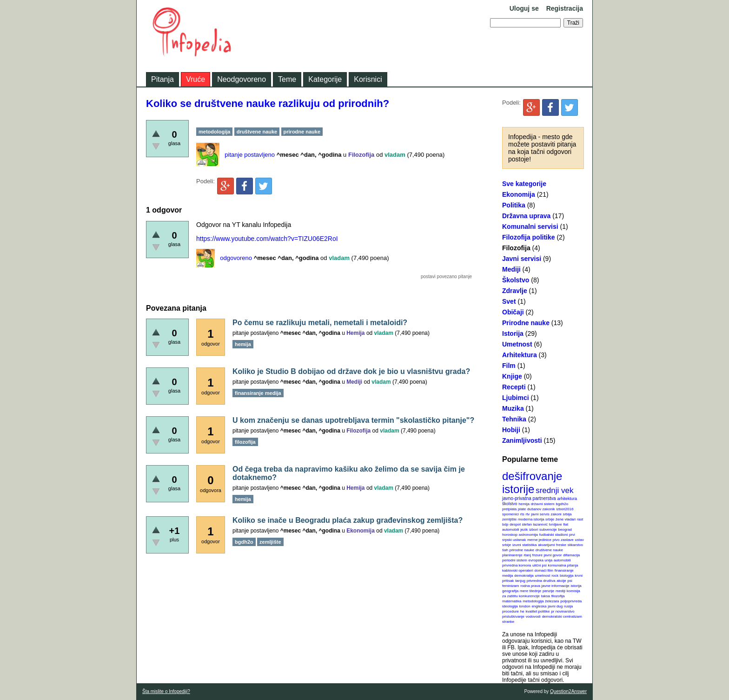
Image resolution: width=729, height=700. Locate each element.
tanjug (520, 581)
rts (522, 514)
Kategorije (325, 79)
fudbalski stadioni (553, 535)
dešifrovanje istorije (532, 483)
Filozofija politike (529, 237)
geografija (510, 591)
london (525, 606)
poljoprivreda (571, 601)
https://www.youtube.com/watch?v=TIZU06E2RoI (267, 239)
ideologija (510, 606)
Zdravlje (515, 291)
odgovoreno (236, 258)
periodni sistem (515, 560)
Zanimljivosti (522, 440)
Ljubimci (516, 398)
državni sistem (543, 504)
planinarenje (512, 555)
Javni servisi (522, 259)
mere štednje (530, 591)
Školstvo (516, 280)
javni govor (553, 555)
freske (561, 545)
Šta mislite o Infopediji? (166, 691)
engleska (539, 606)
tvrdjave (556, 524)
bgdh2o (562, 504)
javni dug (555, 606)
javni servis (540, 514)
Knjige (512, 376)
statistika (529, 545)
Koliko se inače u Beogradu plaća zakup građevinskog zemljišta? (348, 520)
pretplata (509, 509)
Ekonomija (519, 194)
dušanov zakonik (541, 509)
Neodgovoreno (242, 79)
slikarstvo (575, 545)
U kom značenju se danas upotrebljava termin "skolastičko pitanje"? (353, 420)
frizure (537, 555)
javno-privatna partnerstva (529, 498)
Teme (287, 79)
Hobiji (511, 430)
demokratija (524, 576)
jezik (524, 530)
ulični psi (540, 565)
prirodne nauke (522, 550)
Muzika (513, 408)
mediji (560, 591)
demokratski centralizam (562, 617)
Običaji (513, 312)
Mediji (511, 269)
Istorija (513, 333)
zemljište (509, 519)
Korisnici (368, 79)
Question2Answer (568, 691)
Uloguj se (524, 8)
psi (570, 581)
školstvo (510, 504)
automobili (562, 560)
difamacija (571, 555)
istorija (576, 586)
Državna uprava (526, 216)
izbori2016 (565, 509)
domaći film (543, 570)
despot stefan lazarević (529, 524)
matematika (512, 601)
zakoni (556, 514)
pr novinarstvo (563, 611)
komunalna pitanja (563, 565)
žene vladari (566, 519)
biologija (567, 576)
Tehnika (514, 419)
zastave (567, 540)
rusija (568, 606)
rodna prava (530, 586)
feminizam (510, 586)
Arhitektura (520, 355)
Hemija (355, 333)
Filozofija (516, 248)
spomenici (510, 514)
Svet (509, 301)
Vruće (196, 79)
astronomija (528, 535)
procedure (510, 611)
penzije (548, 591)
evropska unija (541, 560)
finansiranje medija (258, 393)
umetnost (543, 576)
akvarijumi (546, 545)
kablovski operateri (518, 570)
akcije (561, 581)
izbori (533, 530)
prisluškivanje (513, 617)
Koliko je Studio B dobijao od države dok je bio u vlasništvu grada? (351, 371)
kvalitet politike (538, 611)
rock (555, 576)
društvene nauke (549, 550)
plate (522, 509)
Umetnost (517, 344)
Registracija (565, 8)
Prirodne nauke (526, 323)
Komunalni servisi (530, 227)
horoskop (510, 535)
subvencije (548, 530)
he (522, 611)
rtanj (527, 555)
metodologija (533, 601)
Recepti (514, 387)
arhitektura (567, 499)
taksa (546, 596)
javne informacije (556, 586)
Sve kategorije (524, 184)
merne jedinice (539, 540)
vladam (395, 155)
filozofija (558, 596)
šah (505, 550)
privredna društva (541, 581)
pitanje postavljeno (250, 155)
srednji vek (554, 490)
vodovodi (533, 617)
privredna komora (517, 565)
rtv (527, 514)
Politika (514, 205)
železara (552, 601)
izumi (517, 545)
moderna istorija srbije (536, 519)
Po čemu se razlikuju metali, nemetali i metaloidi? (320, 323)
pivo (556, 540)
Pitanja (162, 79)
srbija (567, 514)
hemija (524, 504)
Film (509, 366)
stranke (508, 622)
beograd (565, 530)
